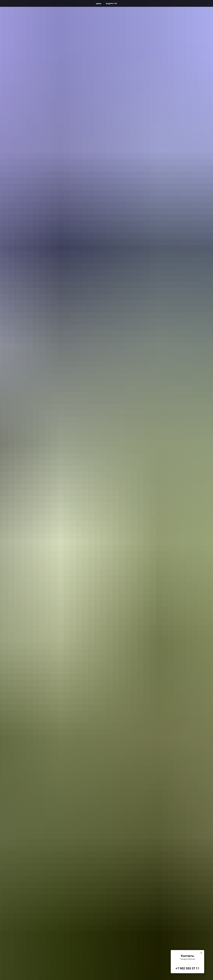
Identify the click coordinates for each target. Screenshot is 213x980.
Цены (99, 4)
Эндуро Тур (111, 4)
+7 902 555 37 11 (187, 968)
